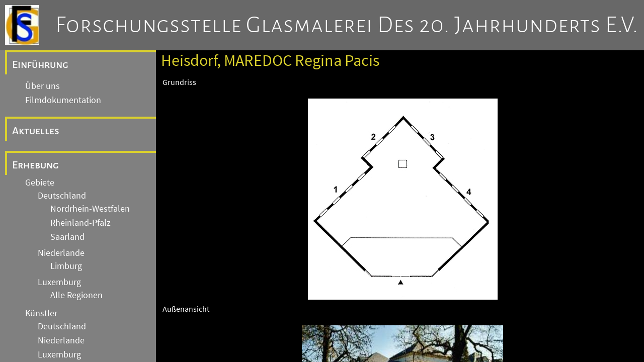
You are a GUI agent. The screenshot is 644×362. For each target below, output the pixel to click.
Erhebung (35, 165)
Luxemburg (59, 282)
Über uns (43, 86)
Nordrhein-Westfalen (90, 209)
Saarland (67, 237)
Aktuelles (36, 131)
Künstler (41, 313)
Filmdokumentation (63, 100)
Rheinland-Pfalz (80, 223)
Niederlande (61, 253)
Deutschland (62, 196)
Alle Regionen (76, 295)
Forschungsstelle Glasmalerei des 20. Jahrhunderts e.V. (347, 25)
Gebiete (40, 183)
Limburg (66, 266)
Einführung (40, 64)
